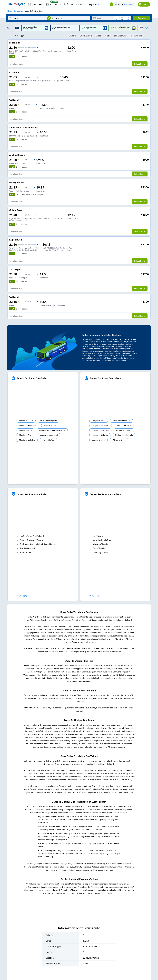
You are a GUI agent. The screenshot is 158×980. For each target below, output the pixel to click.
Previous (8, 28)
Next (146, 28)
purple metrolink (28, 548)
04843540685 (129, 4)
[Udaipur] (70, 18)
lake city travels (100, 552)
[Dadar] (28, 18)
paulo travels (26, 552)
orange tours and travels (31, 540)
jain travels (98, 536)
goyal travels (99, 548)
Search (141, 18)
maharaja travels (100, 544)
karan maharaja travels (103, 540)
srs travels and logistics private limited (38, 544)
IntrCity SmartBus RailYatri (32, 536)
